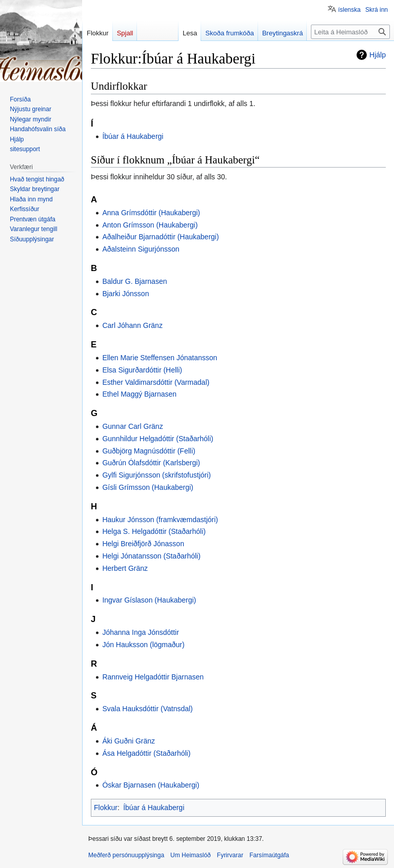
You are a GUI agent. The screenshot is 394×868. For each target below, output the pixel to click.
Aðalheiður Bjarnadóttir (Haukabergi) (160, 237)
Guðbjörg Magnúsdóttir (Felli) (149, 451)
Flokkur (106, 808)
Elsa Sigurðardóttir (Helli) (142, 370)
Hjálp (378, 55)
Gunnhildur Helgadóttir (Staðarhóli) (157, 439)
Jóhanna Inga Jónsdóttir (140, 632)
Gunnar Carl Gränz (132, 426)
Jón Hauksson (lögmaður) (143, 645)
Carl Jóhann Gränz (132, 325)
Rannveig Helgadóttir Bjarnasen (153, 677)
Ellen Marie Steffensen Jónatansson (160, 358)
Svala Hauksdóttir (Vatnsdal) (147, 709)
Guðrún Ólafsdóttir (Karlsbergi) (151, 463)
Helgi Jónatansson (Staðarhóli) (151, 556)
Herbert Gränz (125, 568)
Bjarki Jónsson (125, 294)
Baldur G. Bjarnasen (134, 281)
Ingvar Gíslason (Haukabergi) (149, 600)
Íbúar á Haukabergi (133, 136)
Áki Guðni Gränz (129, 741)
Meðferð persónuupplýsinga (126, 855)
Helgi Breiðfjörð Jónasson (143, 544)
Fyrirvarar (230, 855)
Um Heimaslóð (191, 855)
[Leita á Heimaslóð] (350, 32)
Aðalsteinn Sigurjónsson (141, 249)
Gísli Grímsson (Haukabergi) (147, 487)
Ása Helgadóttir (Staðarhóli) (146, 753)
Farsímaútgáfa (269, 855)
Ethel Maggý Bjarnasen (139, 394)
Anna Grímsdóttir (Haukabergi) (151, 213)
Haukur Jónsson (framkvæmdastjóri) (160, 520)
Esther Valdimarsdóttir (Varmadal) (156, 382)
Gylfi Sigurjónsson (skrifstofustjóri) (156, 475)
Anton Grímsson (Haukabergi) (150, 225)
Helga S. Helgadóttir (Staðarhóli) (154, 531)
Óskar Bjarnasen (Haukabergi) (151, 785)
